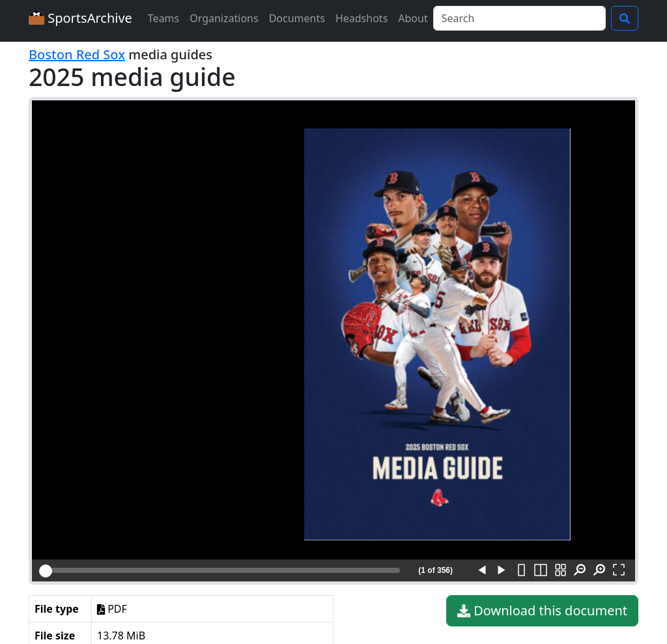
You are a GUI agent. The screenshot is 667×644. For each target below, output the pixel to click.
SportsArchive (80, 18)
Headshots (362, 18)
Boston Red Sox (77, 54)
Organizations (224, 18)
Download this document (542, 611)
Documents (297, 18)
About (413, 18)
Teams (163, 18)
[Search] (519, 18)
